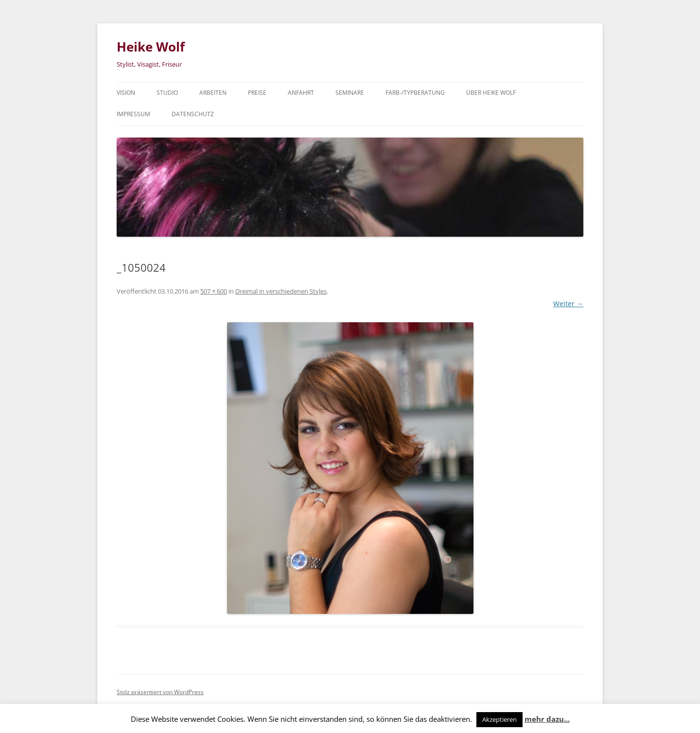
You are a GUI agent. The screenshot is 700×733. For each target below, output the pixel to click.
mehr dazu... (547, 719)
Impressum (133, 114)
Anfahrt (301, 93)
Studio (167, 93)
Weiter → (568, 304)
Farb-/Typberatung (415, 93)
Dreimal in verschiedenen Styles (281, 291)
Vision (126, 93)
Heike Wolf (151, 47)
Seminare (350, 93)
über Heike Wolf (491, 93)
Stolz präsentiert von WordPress (160, 692)
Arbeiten (213, 93)
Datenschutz (193, 114)
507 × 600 (214, 291)
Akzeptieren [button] (499, 719)
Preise (257, 93)
